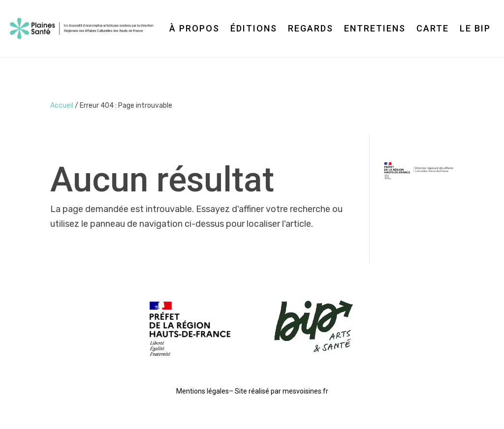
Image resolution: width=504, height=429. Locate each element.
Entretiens (375, 28)
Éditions (254, 28)
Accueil (62, 106)
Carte (433, 28)
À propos (194, 28)
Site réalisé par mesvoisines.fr (282, 391)
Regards (311, 28)
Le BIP (475, 28)
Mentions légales (203, 391)
